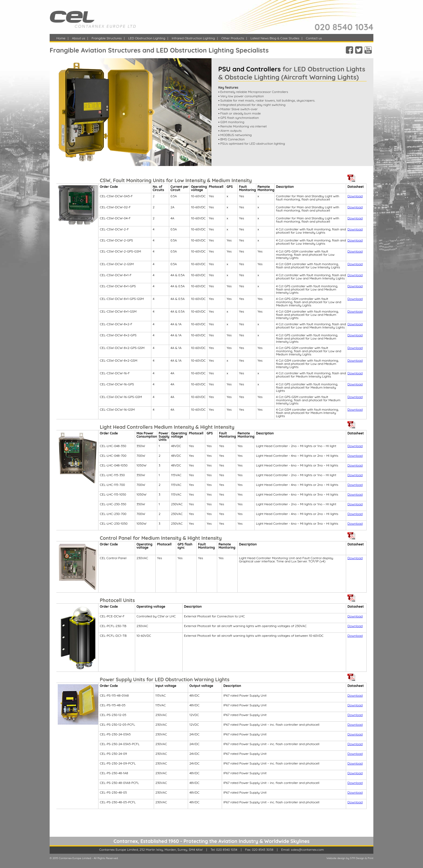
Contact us (314, 38)
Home (61, 38)
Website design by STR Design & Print (350, 858)
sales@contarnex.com (307, 850)
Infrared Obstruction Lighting (193, 38)
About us (79, 38)
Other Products (233, 38)
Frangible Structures (107, 38)
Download (355, 196)
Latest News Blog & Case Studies (275, 38)
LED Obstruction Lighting (147, 38)
